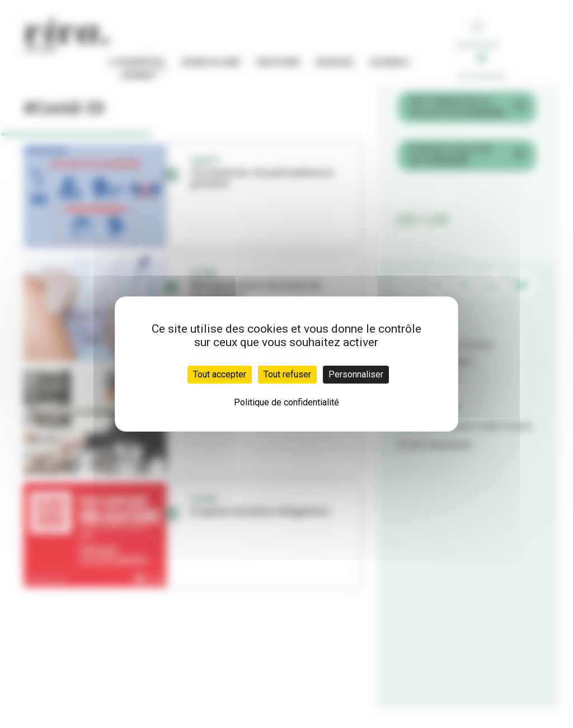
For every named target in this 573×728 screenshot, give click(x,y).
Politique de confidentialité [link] (286, 402)
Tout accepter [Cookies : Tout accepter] (220, 374)
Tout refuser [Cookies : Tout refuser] (287, 374)
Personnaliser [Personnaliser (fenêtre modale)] (356, 374)
